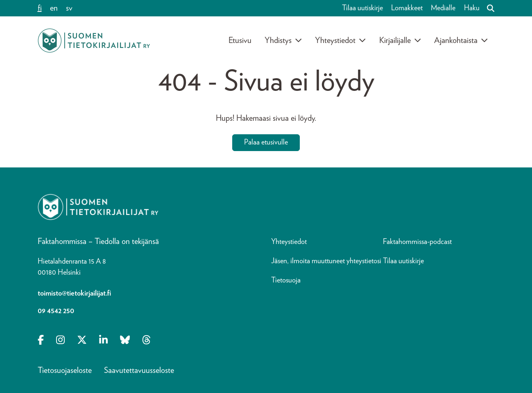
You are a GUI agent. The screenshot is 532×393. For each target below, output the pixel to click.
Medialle (443, 8)
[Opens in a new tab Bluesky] (125, 341)
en (54, 8)
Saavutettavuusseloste (139, 370)
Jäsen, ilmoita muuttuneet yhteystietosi (326, 261)
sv (69, 8)
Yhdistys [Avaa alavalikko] (283, 41)
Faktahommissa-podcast (417, 242)
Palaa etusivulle (266, 142)
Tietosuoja (286, 280)
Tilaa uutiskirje (362, 8)
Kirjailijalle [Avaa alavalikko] (400, 41)
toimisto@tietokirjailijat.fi (74, 294)
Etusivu (240, 41)
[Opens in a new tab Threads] (146, 341)
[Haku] (487, 8)
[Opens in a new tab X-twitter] (82, 341)
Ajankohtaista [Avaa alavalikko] (461, 41)
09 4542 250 (56, 311)
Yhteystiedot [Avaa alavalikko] (341, 41)
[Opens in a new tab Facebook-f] (41, 341)
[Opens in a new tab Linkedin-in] (103, 341)
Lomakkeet (407, 8)
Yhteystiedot (289, 242)
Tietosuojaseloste (65, 370)
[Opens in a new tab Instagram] (60, 341)
